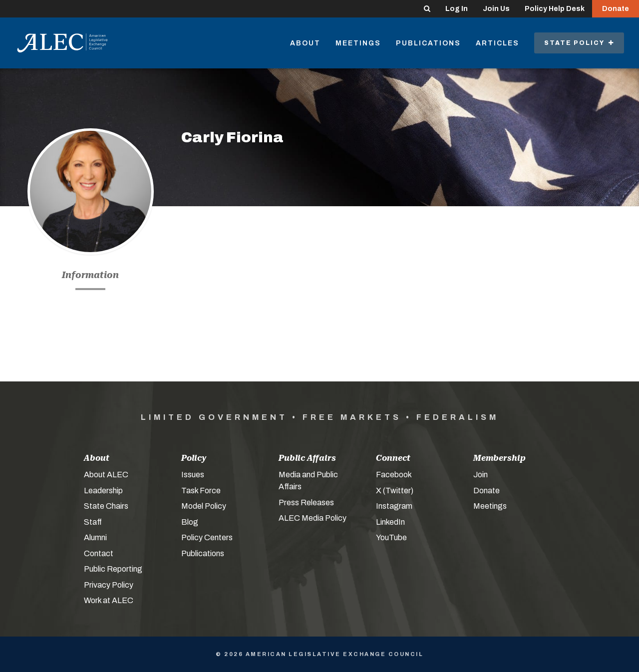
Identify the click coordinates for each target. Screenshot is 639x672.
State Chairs (106, 506)
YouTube (391, 537)
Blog (190, 522)
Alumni (95, 537)
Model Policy (204, 506)
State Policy (579, 43)
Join (480, 475)
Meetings (358, 43)
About (305, 43)
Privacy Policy (109, 585)
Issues (193, 475)
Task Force (201, 491)
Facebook (394, 475)
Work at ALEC (109, 600)
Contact (99, 553)
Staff (93, 522)
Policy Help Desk (555, 9)
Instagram (394, 506)
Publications (428, 43)
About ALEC (106, 475)
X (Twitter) (395, 491)
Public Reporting (113, 569)
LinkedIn (390, 522)
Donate (616, 9)
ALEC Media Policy (313, 518)
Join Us (496, 9)
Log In (457, 9)
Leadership (103, 491)
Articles (497, 43)
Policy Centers (207, 537)
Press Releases (306, 503)
